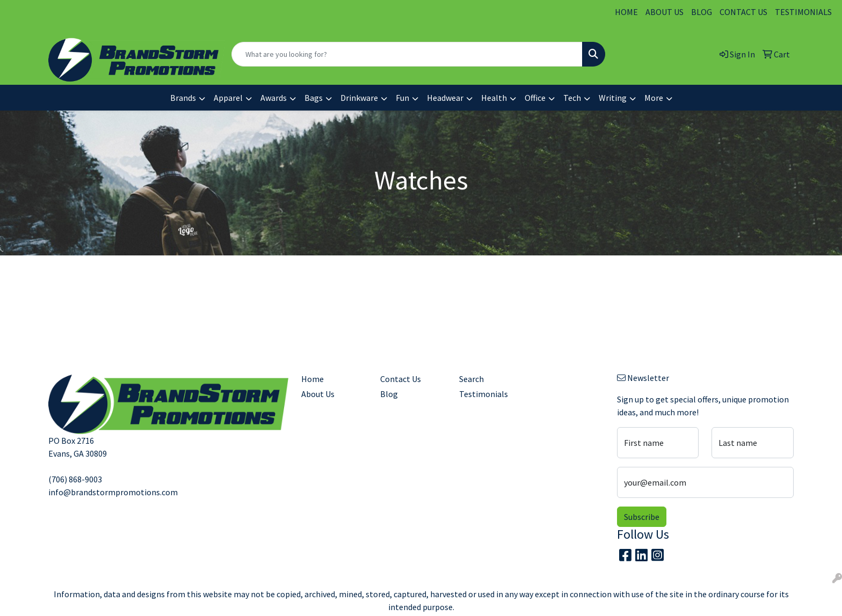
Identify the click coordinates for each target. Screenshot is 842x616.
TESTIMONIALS (803, 12)
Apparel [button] (228, 98)
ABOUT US (665, 12)
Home (313, 379)
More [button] (654, 98)
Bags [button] (314, 98)
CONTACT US (743, 12)
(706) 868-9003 (75, 479)
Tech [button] (572, 98)
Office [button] (535, 98)
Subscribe (642, 517)
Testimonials (484, 394)
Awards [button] (274, 98)
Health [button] (494, 98)
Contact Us (401, 379)
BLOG (702, 12)
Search (471, 379)
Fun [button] (402, 98)
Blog (389, 394)
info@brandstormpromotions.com (113, 492)
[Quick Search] (407, 54)
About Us (318, 394)
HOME (626, 12)
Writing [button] (613, 98)
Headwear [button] (445, 98)
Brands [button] (183, 98)
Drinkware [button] (359, 98)
